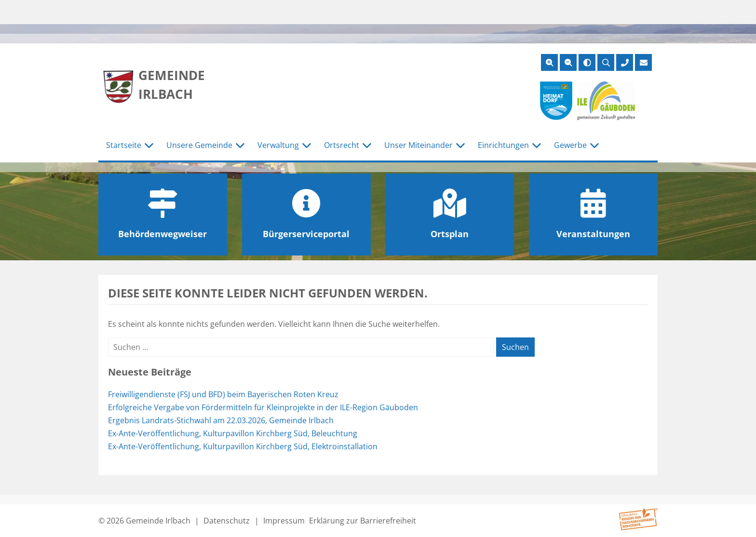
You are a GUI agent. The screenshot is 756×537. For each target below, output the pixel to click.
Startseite (124, 145)
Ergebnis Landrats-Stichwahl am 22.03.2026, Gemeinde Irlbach (221, 420)
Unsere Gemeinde (199, 145)
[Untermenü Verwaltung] (307, 146)
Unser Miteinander (418, 145)
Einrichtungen (503, 145)
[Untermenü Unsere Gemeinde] (240, 146)
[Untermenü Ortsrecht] (367, 146)
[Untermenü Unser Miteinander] (460, 146)
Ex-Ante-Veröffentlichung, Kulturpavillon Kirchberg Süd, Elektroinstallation (243, 446)
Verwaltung (278, 145)
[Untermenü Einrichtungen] (537, 146)
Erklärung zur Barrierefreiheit (363, 521)
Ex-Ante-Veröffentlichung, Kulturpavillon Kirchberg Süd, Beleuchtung (233, 433)
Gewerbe (570, 145)
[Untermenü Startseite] (149, 146)
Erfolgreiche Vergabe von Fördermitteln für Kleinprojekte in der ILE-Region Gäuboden (263, 407)
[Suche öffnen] (606, 62)
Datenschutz (227, 521)
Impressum (284, 521)
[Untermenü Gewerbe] (594, 146)
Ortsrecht (342, 145)
